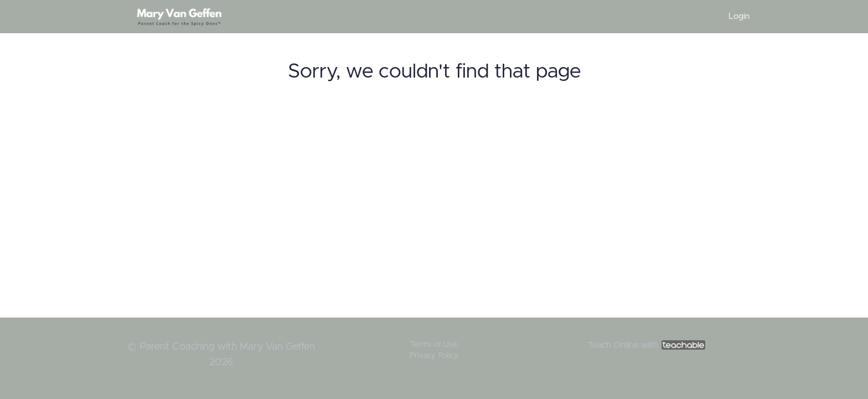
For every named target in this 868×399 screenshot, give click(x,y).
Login (739, 16)
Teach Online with (647, 345)
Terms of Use (434, 345)
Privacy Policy (434, 356)
